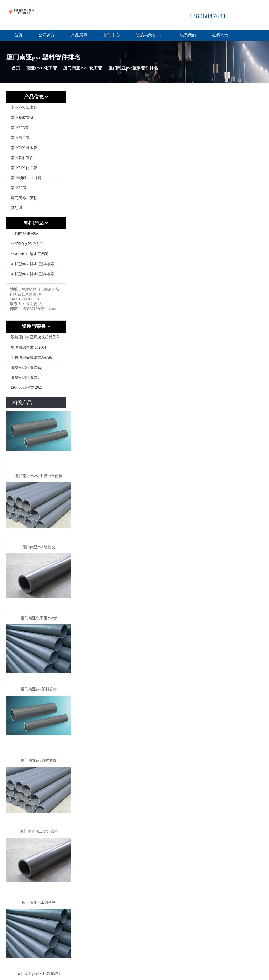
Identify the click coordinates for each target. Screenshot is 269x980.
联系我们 (188, 35)
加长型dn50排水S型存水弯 (33, 274)
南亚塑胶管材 (22, 118)
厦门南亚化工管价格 (39, 903)
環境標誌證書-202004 (29, 348)
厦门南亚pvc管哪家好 (39, 760)
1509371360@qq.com (39, 309)
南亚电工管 (20, 138)
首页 (18, 35)
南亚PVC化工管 (42, 68)
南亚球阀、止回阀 (26, 178)
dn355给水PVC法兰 (27, 244)
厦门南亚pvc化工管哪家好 (39, 974)
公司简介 (47, 35)
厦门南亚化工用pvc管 (39, 618)
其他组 (16, 208)
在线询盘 (220, 35)
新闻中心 (112, 35)
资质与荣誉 (150, 35)
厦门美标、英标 (24, 198)
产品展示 (79, 35)
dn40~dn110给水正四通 (30, 254)
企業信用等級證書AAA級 (32, 358)
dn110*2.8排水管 (24, 234)
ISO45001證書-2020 (27, 388)
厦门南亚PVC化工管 (83, 68)
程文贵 (32, 304)
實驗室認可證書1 (25, 378)
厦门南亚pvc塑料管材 (39, 689)
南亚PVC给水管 (24, 107)
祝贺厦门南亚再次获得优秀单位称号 (41, 337)
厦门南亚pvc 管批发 (39, 547)
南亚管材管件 (22, 158)
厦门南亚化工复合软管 (39, 831)
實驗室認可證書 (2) (27, 368)
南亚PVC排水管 (24, 148)
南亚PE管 (19, 188)
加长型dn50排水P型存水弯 (33, 264)
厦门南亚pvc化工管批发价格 (39, 476)
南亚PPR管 (20, 128)
